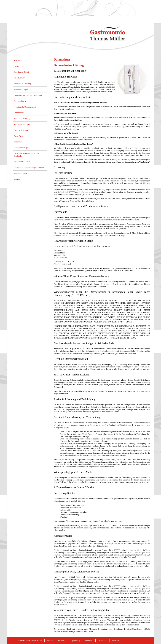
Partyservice (19, 66)
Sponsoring (76, 640)
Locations (116, 640)
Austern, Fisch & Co (22, 130)
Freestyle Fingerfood (22, 89)
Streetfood (18, 142)
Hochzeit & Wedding (23, 84)
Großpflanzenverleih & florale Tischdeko (26, 155)
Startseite (18, 60)
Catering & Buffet (21, 72)
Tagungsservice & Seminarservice (28, 95)
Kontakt (17, 179)
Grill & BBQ (19, 78)
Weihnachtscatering (22, 118)
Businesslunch (20, 101)
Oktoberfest (19, 113)
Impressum (89, 640)
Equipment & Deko (22, 162)
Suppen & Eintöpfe (22, 124)
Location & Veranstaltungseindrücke (29, 168)
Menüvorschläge (21, 148)
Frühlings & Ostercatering (25, 107)
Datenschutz (103, 640)
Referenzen (62, 640)
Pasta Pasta (18, 136)
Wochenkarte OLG (22, 173)
